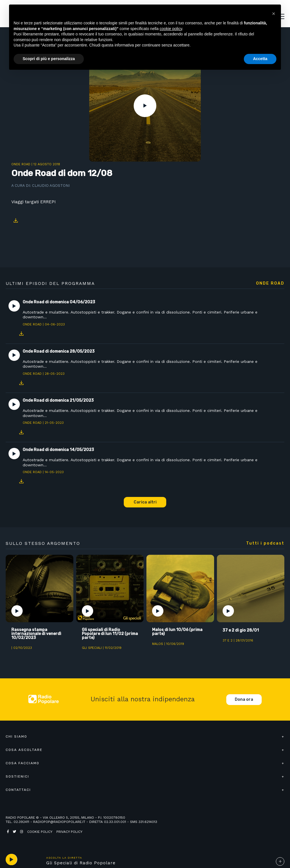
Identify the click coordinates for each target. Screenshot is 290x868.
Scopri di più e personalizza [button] (49, 59)
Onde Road (21, 164)
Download (16, 221)
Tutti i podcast (265, 543)
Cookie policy (40, 832)
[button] (274, 14)
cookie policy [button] (171, 29)
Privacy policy (69, 832)
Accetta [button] (260, 59)
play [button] (11, 859)
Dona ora (244, 699)
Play (145, 106)
